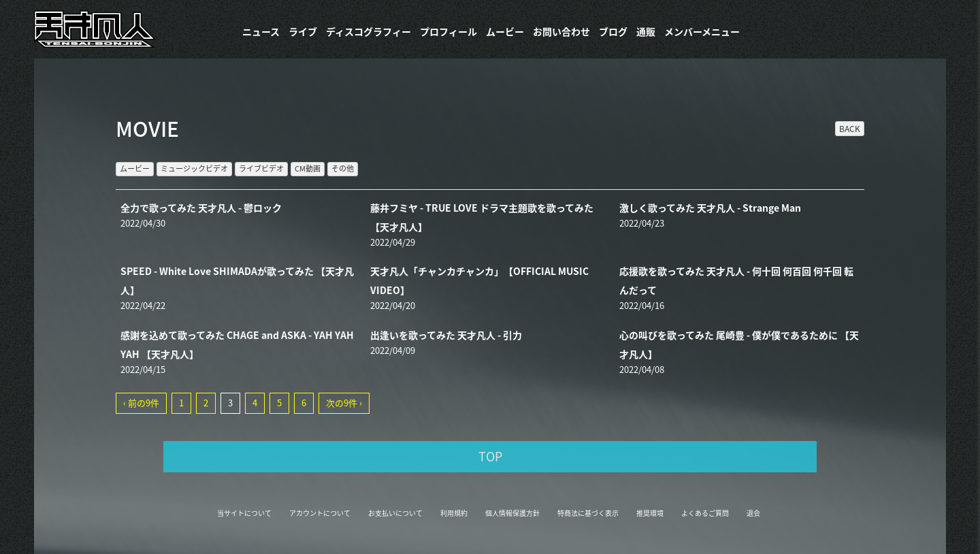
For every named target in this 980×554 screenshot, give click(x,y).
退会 (753, 513)
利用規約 (454, 513)
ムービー (505, 31)
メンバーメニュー (702, 31)
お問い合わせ (561, 31)
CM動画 (308, 168)
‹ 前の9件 (141, 403)
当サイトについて (244, 513)
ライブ (303, 31)
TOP (490, 456)
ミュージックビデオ (194, 168)
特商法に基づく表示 (588, 513)
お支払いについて (395, 513)
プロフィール (448, 31)
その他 (343, 168)
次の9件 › (344, 403)
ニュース (261, 31)
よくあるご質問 (705, 513)
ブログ (613, 31)
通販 (646, 31)
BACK (850, 129)
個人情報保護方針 (512, 513)
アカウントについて (320, 513)
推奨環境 (650, 513)
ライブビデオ (261, 168)
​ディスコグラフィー (369, 31)
